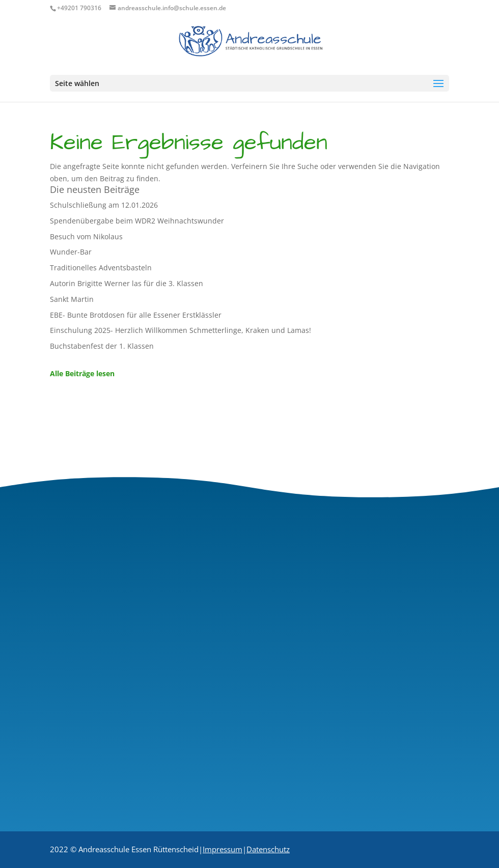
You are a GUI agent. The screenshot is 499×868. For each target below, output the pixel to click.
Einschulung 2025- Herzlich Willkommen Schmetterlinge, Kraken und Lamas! (181, 330)
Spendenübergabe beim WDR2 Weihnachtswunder (137, 221)
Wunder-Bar (71, 252)
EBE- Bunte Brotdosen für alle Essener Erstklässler (136, 315)
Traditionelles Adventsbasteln (101, 268)
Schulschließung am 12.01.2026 (104, 205)
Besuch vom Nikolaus (86, 236)
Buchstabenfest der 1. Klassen (102, 346)
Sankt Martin (72, 299)
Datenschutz (268, 849)
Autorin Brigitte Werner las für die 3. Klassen (127, 283)
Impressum (223, 849)
